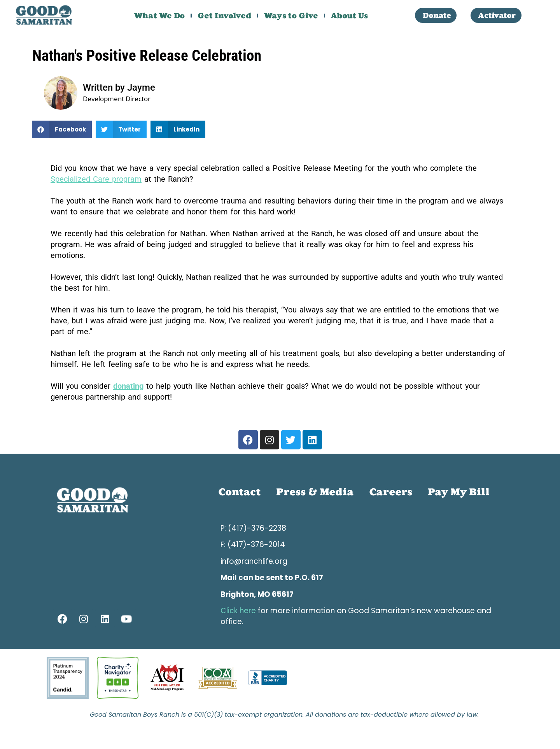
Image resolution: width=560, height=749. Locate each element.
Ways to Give (291, 16)
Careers (391, 492)
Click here (238, 611)
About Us (349, 16)
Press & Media (315, 492)
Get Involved (224, 16)
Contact (239, 492)
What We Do (159, 16)
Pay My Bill (459, 492)
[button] (62, 129)
